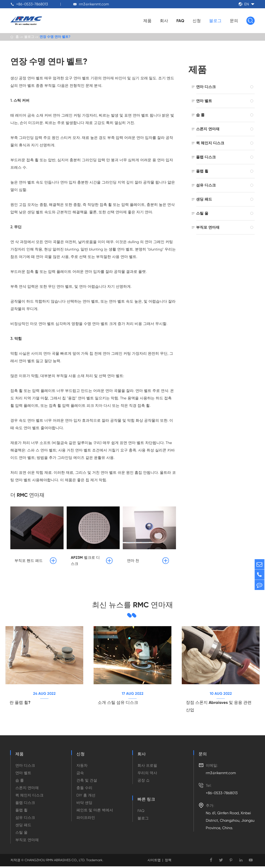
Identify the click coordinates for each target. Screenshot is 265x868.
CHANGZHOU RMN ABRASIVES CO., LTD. (55, 862)
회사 (164, 21)
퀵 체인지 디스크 (210, 144)
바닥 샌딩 (84, 804)
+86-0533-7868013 (32, 4)
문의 (234, 21)
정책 (168, 862)
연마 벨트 (204, 101)
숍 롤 (200, 115)
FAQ (180, 21)
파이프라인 (86, 819)
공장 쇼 (144, 782)
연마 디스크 (206, 87)
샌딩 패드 (204, 200)
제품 (147, 21)
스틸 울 (202, 214)
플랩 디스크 (206, 158)
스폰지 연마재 (208, 130)
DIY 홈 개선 (86, 797)
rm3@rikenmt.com (94, 4)
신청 (197, 21)
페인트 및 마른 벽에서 (95, 812)
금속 (80, 774)
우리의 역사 (147, 774)
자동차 (82, 767)
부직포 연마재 (208, 228)
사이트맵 (154, 862)
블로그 (215, 21)
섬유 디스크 (206, 186)
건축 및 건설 (87, 782)
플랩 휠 (202, 172)
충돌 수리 (84, 789)
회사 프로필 (147, 767)
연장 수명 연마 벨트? (55, 37)
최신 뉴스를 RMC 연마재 (132, 606)
